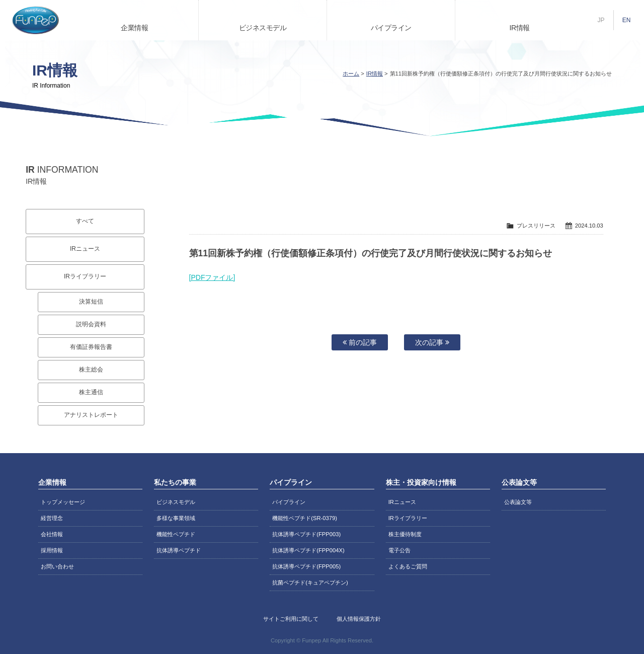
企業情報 (134, 28)
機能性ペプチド (176, 534)
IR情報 (520, 28)
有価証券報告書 (91, 347)
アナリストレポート (91, 415)
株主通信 (91, 392)
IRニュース (85, 249)
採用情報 (52, 550)
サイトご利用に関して (291, 619)
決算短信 (91, 302)
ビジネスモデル (263, 28)
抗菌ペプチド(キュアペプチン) (310, 583)
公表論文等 (518, 502)
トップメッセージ (63, 502)
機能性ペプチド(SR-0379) (305, 518)
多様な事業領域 (176, 518)
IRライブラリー (85, 276)
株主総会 (91, 370)
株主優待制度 (405, 534)
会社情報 (52, 534)
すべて (85, 221)
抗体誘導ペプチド (179, 550)
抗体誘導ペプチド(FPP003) (306, 534)
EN (627, 20)
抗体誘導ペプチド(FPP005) (306, 566)
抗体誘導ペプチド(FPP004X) (308, 550)
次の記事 (432, 342)
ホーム (351, 74)
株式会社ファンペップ (35, 20)
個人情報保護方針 (359, 619)
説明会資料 (91, 324)
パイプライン (391, 28)
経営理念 (52, 518)
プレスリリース (536, 226)
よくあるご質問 (408, 566)
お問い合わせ (57, 566)
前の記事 (360, 342)
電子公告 (399, 550)
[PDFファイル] (212, 277)
